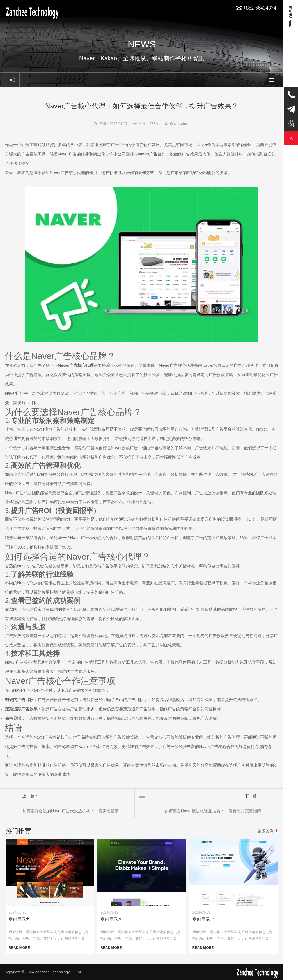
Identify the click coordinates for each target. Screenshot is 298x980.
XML (79, 972)
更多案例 (265, 831)
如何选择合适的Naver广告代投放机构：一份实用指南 (71, 811)
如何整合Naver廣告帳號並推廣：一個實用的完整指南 (213, 811)
